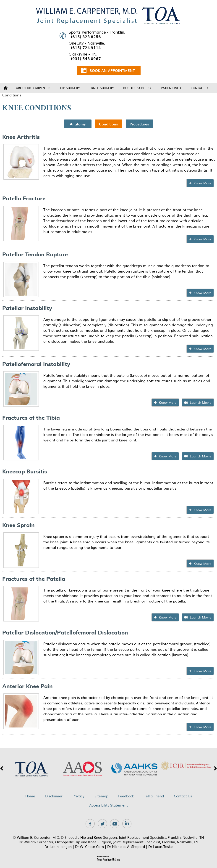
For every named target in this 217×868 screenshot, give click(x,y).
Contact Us (200, 88)
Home (6, 88)
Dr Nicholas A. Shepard (126, 846)
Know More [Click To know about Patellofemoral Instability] (168, 402)
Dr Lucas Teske (161, 846)
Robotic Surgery (137, 88)
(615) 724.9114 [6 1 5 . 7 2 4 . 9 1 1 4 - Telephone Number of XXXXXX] (86, 48)
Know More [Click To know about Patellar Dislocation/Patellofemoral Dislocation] (203, 671)
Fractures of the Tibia (31, 418)
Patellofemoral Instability (36, 364)
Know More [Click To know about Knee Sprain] (203, 563)
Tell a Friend (154, 796)
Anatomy (78, 124)
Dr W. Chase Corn (89, 846)
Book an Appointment (108, 71)
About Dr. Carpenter (33, 88)
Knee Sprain (18, 526)
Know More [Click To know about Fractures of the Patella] (168, 617)
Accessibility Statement (108, 805)
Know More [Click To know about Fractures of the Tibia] (168, 456)
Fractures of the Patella (34, 579)
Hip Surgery (70, 88)
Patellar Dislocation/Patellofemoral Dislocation (65, 633)
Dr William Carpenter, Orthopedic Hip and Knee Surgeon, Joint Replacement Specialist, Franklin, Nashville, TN (108, 842)
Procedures (139, 124)
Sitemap (101, 796)
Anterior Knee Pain (27, 687)
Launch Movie (201, 402)
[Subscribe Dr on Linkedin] (127, 824)
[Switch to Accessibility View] (7, 858)
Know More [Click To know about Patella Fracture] (203, 239)
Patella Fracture (24, 199)
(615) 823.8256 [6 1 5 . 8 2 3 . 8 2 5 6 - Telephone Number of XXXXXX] (86, 37)
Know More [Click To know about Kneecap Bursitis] (203, 510)
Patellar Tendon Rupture (35, 255)
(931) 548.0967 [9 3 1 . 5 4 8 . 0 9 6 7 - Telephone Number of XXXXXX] (86, 58)
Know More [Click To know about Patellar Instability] (203, 349)
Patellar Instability (27, 308)
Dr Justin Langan (58, 846)
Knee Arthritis (21, 137)
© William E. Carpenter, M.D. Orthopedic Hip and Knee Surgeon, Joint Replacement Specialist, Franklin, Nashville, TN (108, 837)
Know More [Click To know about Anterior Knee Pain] (203, 727)
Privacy (78, 796)
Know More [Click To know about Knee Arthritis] (203, 183)
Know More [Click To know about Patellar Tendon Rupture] (203, 293)
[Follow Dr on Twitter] (102, 824)
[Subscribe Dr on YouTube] (115, 824)
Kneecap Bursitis (25, 472)
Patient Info (171, 88)
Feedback (126, 796)
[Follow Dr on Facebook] (90, 824)
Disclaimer (54, 796)
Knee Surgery (103, 88)
